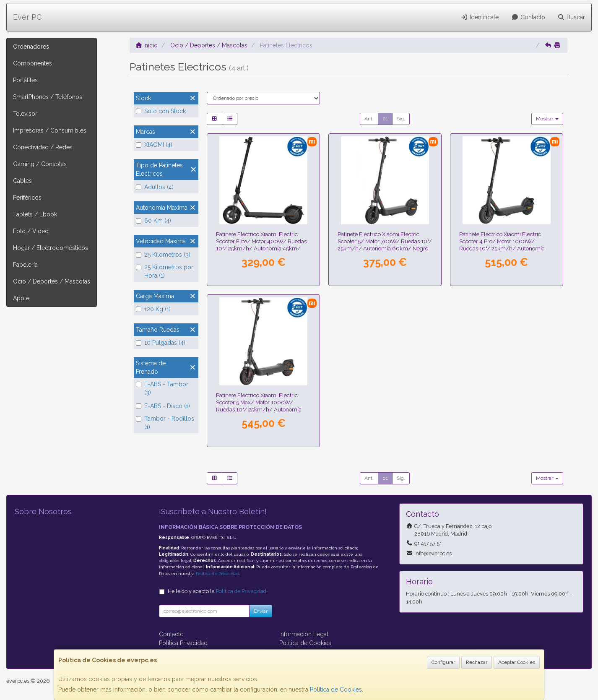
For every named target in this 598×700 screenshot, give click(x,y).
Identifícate (480, 17)
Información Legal (304, 634)
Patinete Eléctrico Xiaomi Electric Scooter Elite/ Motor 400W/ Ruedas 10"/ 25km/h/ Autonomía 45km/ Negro (261, 245)
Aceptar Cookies (517, 662)
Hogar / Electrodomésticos (51, 248)
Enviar (261, 611)
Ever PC (27, 17)
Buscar (572, 17)
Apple (21, 298)
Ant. (369, 119)
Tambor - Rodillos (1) (165, 423)
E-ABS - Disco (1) (163, 406)
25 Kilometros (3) (163, 255)
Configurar (443, 662)
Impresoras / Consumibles (50, 130)
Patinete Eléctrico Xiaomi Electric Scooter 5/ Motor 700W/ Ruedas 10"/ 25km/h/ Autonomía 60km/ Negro (385, 241)
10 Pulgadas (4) (161, 343)
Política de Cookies (336, 690)
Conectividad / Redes (43, 147)
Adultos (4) (155, 187)
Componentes (32, 63)
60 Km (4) (153, 221)
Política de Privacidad (218, 574)
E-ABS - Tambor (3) (162, 388)
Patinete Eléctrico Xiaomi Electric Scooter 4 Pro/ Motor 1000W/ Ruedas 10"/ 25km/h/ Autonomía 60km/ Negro (502, 245)
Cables (22, 181)
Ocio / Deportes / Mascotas (52, 281)
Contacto (528, 17)
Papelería (25, 265)
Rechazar (477, 662)
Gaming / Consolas (40, 164)
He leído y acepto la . (218, 591)
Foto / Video (31, 231)
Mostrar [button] (547, 119)
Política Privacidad (183, 643)
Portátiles (25, 80)
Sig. (401, 119)
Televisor (25, 114)
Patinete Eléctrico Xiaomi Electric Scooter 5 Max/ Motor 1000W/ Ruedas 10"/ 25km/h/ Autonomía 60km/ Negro (259, 406)
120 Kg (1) (153, 309)
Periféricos (27, 198)
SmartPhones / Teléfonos (48, 97)
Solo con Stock (161, 111)
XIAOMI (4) (154, 145)
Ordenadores (31, 47)
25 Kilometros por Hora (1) (165, 271)
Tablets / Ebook (35, 214)
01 (385, 119)
